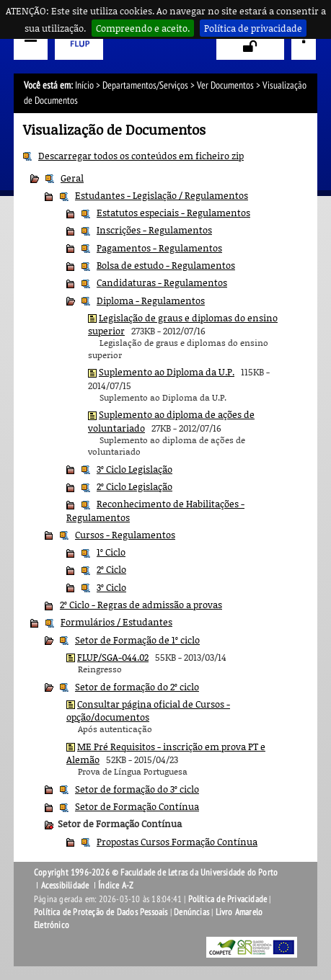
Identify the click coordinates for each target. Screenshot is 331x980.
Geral (72, 178)
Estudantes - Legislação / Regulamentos (162, 195)
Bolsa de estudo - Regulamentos (166, 265)
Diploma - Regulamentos (151, 300)
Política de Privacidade (228, 899)
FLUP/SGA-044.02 (113, 657)
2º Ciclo (111, 569)
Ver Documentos (225, 85)
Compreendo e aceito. (143, 28)
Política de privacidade (253, 28)
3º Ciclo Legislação (134, 469)
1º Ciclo (111, 552)
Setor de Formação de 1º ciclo (137, 640)
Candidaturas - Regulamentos (162, 282)
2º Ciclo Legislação (134, 486)
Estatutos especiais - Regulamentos (173, 213)
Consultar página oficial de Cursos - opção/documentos (148, 710)
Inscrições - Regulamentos (154, 230)
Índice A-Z (116, 886)
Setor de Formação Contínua (137, 806)
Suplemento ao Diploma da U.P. (167, 372)
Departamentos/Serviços (145, 85)
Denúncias (191, 912)
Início (84, 85)
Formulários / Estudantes (116, 622)
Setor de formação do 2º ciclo (137, 687)
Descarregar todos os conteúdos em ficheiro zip (141, 156)
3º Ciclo (111, 587)
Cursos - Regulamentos (125, 535)
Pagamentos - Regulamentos (159, 248)
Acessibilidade (65, 886)
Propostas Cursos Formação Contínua (177, 842)
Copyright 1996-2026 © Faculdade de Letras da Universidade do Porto (156, 873)
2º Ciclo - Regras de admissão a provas (141, 605)
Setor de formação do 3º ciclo (137, 789)
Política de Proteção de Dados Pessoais (101, 912)
